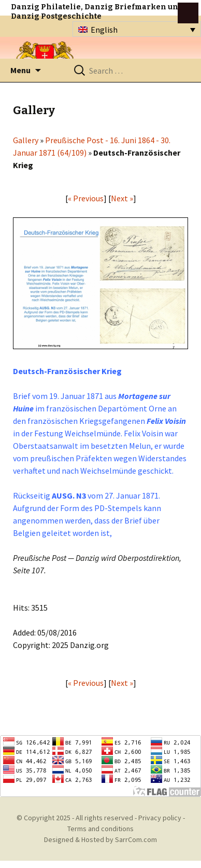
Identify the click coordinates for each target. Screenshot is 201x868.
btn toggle (188, 13)
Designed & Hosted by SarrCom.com (101, 839)
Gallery (26, 140)
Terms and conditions (101, 829)
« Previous (86, 198)
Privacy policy (160, 818)
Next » (122, 198)
